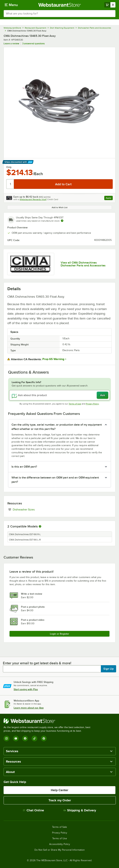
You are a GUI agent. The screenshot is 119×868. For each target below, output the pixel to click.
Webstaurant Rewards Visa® (33, 199)
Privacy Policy (92, 404)
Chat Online (33, 810)
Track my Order (60, 800)
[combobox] (59, 14)
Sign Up (108, 669)
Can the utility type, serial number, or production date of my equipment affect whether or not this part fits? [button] (57, 427)
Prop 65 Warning (53, 359)
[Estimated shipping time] (62, 221)
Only (9, 167)
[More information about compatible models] (40, 527)
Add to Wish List (60, 207)
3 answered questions (33, 44)
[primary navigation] (11, 5)
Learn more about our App (29, 708)
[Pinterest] (44, 738)
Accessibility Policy (60, 844)
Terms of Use (75, 404)
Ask (103, 395)
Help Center (59, 790)
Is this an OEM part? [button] (24, 467)
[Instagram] (6, 738)
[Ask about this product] (59, 395)
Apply (109, 198)
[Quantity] (10, 184)
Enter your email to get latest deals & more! (37, 663)
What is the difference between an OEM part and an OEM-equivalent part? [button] (55, 480)
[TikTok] (34, 738)
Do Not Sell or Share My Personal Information (60, 850)
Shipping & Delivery (80, 810)
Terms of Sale (59, 827)
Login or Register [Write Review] (59, 634)
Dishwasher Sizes (35, 509)
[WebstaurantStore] (48, 721)
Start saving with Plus (26, 689)
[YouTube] (16, 738)
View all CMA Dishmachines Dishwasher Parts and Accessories (83, 264)
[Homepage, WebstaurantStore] (59, 5)
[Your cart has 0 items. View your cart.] (110, 5)
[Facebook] (25, 738)
